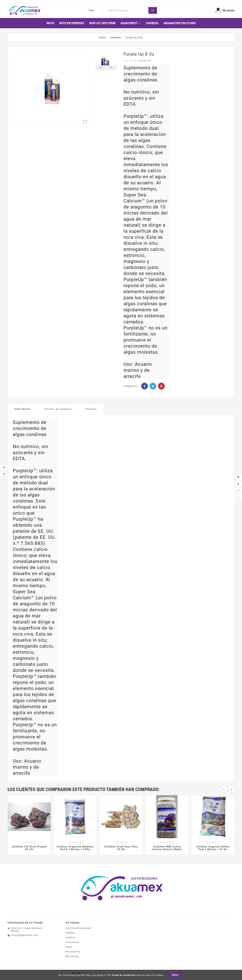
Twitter (153, 386)
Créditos (71, 937)
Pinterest (161, 386)
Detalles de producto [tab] (58, 409)
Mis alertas (72, 956)
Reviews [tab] (91, 409)
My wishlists (73, 952)
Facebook (145, 386)
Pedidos (70, 933)
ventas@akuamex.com (24, 935)
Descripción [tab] (22, 409)
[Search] (127, 10)
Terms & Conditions (124, 975)
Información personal (78, 928)
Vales (69, 947)
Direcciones (72, 942)
